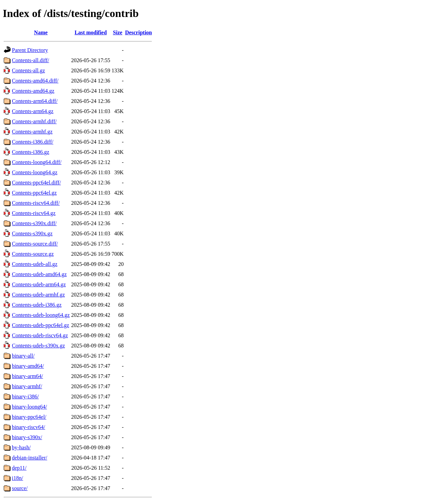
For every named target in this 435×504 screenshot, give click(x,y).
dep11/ (19, 468)
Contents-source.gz (33, 254)
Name (41, 32)
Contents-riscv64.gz (34, 213)
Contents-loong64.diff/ (37, 162)
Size (118, 32)
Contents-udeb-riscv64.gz (40, 335)
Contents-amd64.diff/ (35, 81)
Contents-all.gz (28, 70)
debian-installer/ (30, 458)
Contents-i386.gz (31, 152)
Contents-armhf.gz (32, 132)
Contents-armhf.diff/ (34, 121)
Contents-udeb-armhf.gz (38, 295)
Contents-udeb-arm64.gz (39, 284)
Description (138, 32)
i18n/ (18, 478)
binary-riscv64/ (29, 427)
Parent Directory (30, 50)
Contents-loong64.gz (35, 172)
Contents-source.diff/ (35, 244)
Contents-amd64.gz (33, 91)
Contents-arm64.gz (33, 111)
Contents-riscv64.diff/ (36, 203)
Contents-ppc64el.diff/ (36, 183)
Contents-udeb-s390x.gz (38, 346)
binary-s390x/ (27, 437)
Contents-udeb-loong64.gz (41, 315)
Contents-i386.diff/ (33, 142)
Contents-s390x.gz (32, 233)
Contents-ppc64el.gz (34, 193)
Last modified (91, 32)
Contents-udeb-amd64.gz (39, 274)
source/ (20, 488)
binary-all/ (23, 356)
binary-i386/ (25, 397)
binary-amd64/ (28, 366)
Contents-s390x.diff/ (34, 223)
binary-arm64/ (28, 376)
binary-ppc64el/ (29, 417)
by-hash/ (21, 447)
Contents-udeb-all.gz (35, 264)
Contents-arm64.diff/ (35, 101)
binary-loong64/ (29, 407)
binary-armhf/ (27, 386)
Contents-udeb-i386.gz (37, 305)
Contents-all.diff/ (30, 60)
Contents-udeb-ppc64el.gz (40, 325)
